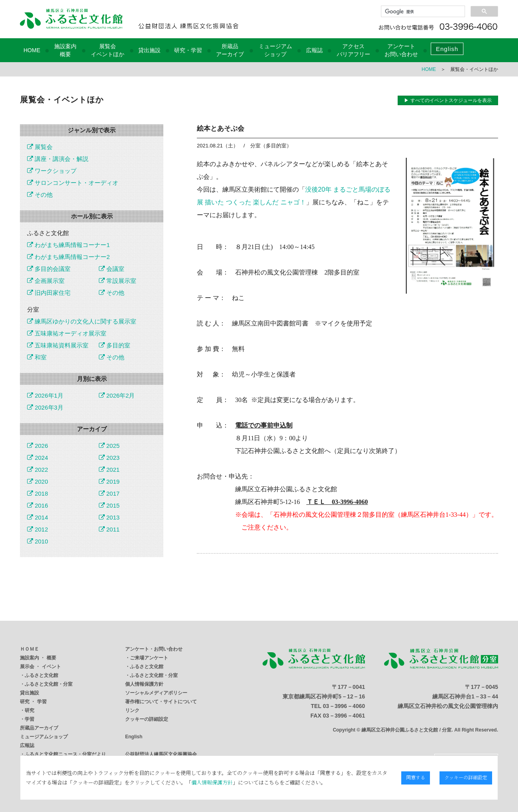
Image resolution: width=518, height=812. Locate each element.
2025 (109, 446)
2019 (109, 482)
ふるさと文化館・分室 (49, 684)
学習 (29, 719)
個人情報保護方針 (144, 684)
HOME (32, 50)
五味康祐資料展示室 (58, 345)
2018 (38, 493)
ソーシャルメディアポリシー (156, 693)
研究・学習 (188, 50)
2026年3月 (45, 407)
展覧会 (40, 147)
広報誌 (314, 50)
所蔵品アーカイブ (39, 728)
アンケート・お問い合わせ (154, 649)
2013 (109, 517)
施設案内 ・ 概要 (38, 658)
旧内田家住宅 (49, 293)
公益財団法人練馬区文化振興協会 (161, 754)
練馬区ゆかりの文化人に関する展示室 (82, 321)
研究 (29, 710)
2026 (38, 446)
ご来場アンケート (149, 658)
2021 (109, 470)
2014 (38, 517)
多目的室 (115, 345)
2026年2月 (117, 395)
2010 (38, 541)
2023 (109, 458)
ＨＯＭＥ (29, 649)
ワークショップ (52, 171)
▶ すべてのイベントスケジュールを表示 (448, 100)
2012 (38, 529)
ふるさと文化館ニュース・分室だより (65, 754)
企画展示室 (46, 281)
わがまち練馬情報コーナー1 (69, 245)
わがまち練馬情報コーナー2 (69, 257)
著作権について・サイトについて (161, 702)
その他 (40, 195)
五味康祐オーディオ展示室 (67, 333)
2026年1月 (45, 395)
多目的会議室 (49, 269)
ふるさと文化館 (41, 675)
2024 (38, 458)
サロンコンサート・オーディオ (73, 183)
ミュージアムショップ (44, 737)
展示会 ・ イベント (40, 667)
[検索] (422, 12)
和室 (37, 357)
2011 (109, 529)
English (447, 49)
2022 (38, 470)
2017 (109, 493)
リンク (132, 710)
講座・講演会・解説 (58, 159)
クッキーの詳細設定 (147, 719)
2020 (38, 482)
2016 (38, 505)
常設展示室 (118, 281)
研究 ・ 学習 (33, 702)
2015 (109, 505)
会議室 (112, 269)
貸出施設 (149, 50)
